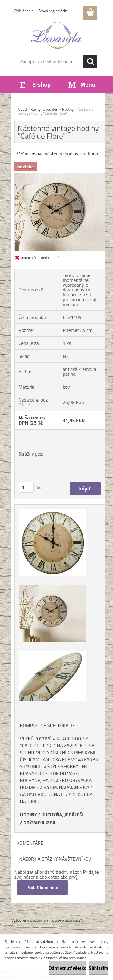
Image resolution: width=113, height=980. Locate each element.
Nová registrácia (53, 11)
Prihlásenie (24, 11)
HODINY (29, 815)
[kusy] (26, 487)
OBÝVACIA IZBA (39, 822)
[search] (90, 62)
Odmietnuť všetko (67, 968)
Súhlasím (99, 968)
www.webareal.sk (67, 920)
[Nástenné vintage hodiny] (60, 176)
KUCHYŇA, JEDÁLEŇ (62, 815)
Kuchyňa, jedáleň (45, 109)
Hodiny (68, 109)
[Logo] (56, 35)
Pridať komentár (43, 888)
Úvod (23, 109)
